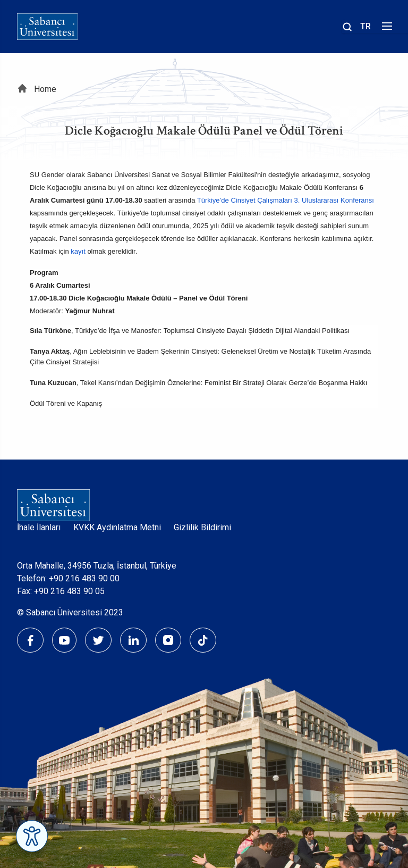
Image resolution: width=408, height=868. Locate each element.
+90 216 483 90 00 (84, 578)
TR (365, 26)
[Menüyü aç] (385, 29)
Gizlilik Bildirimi (202, 527)
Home (45, 89)
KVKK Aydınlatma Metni (117, 527)
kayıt (78, 251)
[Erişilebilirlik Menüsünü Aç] (32, 836)
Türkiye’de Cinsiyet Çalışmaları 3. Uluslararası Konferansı (286, 200)
